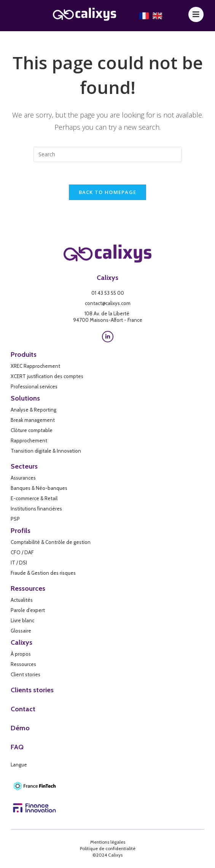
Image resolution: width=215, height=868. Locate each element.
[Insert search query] (108, 154)
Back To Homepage (108, 193)
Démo (20, 728)
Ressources (28, 589)
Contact (23, 709)
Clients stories (32, 690)
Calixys (107, 278)
